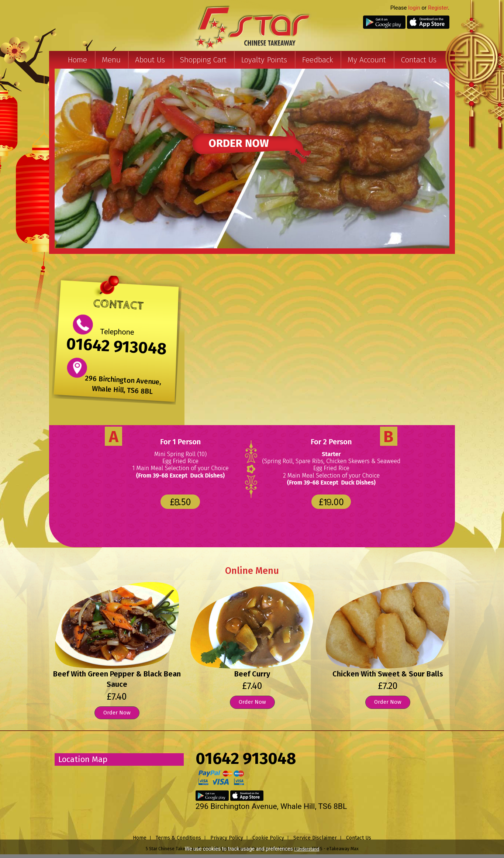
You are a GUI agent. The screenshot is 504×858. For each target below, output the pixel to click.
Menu (111, 60)
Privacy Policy (227, 838)
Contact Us (419, 60)
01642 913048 (116, 346)
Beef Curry (252, 674)
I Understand (307, 849)
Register (438, 8)
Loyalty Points (264, 60)
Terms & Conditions (178, 838)
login (414, 8)
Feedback (317, 60)
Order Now (117, 713)
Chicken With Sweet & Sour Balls (388, 674)
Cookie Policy (268, 838)
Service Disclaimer (315, 838)
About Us (150, 60)
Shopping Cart (203, 60)
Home (77, 60)
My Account (367, 60)
